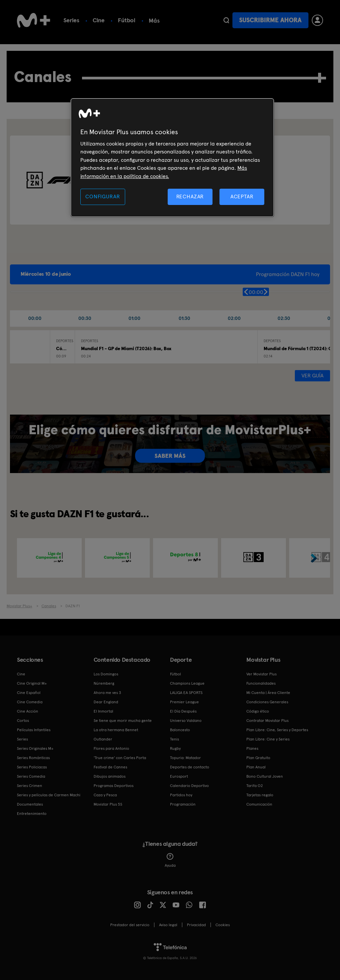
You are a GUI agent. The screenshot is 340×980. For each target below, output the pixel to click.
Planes (252, 748)
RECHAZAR (190, 196)
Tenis (174, 739)
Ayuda (170, 860)
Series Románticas (33, 758)
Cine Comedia (30, 702)
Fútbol (127, 20)
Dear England (106, 702)
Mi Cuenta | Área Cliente (268, 693)
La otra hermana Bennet (116, 730)
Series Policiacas (32, 767)
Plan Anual (256, 767)
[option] (49, 558)
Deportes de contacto (190, 767)
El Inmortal (103, 711)
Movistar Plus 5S (108, 804)
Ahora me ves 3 (107, 693)
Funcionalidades (261, 683)
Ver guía (312, 376)
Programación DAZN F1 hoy (288, 274)
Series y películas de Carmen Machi (49, 795)
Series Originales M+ (35, 748)
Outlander (103, 739)
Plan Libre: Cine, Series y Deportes (277, 730)
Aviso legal (168, 925)
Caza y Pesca (105, 795)
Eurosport (179, 776)
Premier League (184, 702)
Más (154, 21)
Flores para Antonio (111, 748)
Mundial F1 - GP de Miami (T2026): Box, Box (126, 348)
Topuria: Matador (185, 758)
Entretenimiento (32, 814)
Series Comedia (31, 776)
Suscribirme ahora (270, 20)
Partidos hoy (181, 795)
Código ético (258, 711)
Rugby (175, 748)
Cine (99, 20)
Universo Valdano (186, 721)
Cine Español (29, 693)
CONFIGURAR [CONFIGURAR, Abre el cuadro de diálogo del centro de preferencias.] (103, 196)
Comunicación (259, 804)
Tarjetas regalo (260, 795)
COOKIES (223, 925)
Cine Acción (28, 711)
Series (71, 20)
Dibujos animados (110, 776)
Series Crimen (30, 786)
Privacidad (196, 925)
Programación (183, 804)
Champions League (187, 683)
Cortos (23, 721)
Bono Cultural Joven (265, 776)
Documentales (30, 804)
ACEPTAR (242, 196)
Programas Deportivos (114, 786)
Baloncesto (180, 730)
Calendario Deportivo (189, 786)
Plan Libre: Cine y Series (268, 739)
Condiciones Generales (267, 702)
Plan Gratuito (258, 758)
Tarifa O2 (255, 786)
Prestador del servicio (130, 925)
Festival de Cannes (110, 767)
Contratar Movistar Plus (267, 721)
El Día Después (183, 711)
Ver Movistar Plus (261, 674)
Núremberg (104, 683)
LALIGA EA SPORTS (186, 693)
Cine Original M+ (32, 683)
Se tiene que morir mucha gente (123, 721)
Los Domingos (106, 674)
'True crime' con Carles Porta (120, 758)
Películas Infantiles (34, 730)
